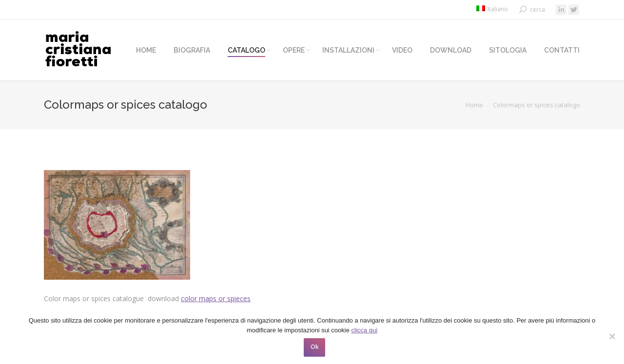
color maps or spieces (216, 298)
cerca (537, 10)
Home (474, 105)
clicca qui (364, 330)
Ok (315, 347)
